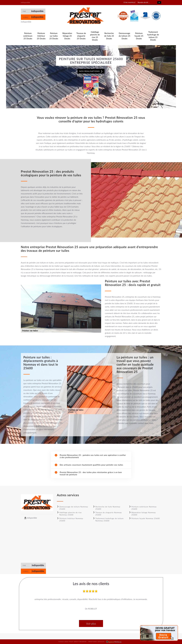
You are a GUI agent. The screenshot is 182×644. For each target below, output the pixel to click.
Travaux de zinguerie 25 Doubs (81, 36)
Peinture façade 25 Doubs (139, 36)
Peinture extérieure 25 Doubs (28, 36)
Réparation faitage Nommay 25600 (142, 514)
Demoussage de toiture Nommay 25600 (72, 508)
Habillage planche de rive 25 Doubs (95, 36)
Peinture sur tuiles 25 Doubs (54, 36)
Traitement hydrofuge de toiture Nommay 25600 (108, 520)
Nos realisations (91, 71)
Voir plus (91, 623)
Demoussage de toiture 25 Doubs (124, 36)
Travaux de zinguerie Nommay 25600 (107, 514)
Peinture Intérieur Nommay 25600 (70, 520)
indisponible (37, 11)
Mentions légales (96, 642)
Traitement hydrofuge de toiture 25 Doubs (153, 36)
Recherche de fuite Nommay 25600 (107, 508)
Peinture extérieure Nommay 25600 (143, 508)
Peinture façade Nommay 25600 (144, 518)
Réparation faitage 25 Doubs (67, 36)
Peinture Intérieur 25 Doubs (41, 36)
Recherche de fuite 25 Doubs (109, 36)
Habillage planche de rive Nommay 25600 (69, 514)
